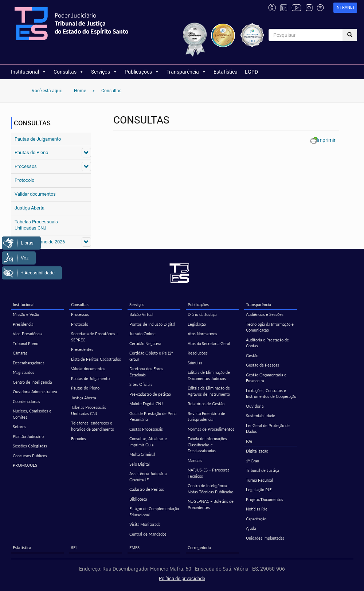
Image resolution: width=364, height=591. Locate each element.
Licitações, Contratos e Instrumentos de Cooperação (271, 394)
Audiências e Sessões (265, 314)
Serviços (104, 72)
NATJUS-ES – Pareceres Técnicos (209, 473)
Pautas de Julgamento (38, 139)
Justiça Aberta (30, 208)
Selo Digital (140, 464)
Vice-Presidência (28, 334)
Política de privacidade (182, 578)
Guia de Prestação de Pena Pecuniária (153, 416)
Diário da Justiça (202, 314)
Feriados (79, 439)
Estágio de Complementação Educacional (154, 512)
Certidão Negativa (145, 343)
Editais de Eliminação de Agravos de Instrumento (209, 391)
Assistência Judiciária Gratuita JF (148, 477)
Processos (26, 166)
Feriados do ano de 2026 (40, 242)
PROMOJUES (25, 465)
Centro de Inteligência (32, 382)
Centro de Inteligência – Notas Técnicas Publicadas (211, 489)
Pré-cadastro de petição (150, 394)
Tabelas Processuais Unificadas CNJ (36, 225)
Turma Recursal (259, 480)
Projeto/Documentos (265, 499)
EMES (134, 547)
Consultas (69, 72)
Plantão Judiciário (28, 436)
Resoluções (198, 353)
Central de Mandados (148, 534)
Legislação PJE (259, 490)
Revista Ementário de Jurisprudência (206, 416)
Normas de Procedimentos (211, 429)
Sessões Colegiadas (30, 446)
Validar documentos (35, 194)
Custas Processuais (146, 429)
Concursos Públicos (30, 456)
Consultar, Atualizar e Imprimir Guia (148, 442)
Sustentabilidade (261, 416)
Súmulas (195, 363)
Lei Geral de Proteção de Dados (268, 428)
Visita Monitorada (145, 524)
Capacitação (256, 519)
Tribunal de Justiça (262, 470)
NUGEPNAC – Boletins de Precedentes (211, 504)
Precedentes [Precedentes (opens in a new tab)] (82, 349)
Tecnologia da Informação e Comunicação (270, 327)
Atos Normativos (202, 334)
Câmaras (20, 353)
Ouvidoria (255, 406)
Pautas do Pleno (31, 152)
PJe (249, 441)
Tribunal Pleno (26, 343)
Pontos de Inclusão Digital (152, 324)
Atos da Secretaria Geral (209, 343)
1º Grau (253, 461)
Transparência (186, 72)
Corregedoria (199, 547)
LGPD (251, 72)
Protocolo (24, 180)
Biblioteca (138, 499)
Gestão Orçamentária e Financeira (266, 378)
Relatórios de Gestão (206, 404)
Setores (19, 426)
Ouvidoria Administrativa (35, 392)
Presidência (23, 324)
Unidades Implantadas (265, 538)
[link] (345, 8)
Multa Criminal (142, 454)
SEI (74, 547)
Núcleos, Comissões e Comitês (32, 414)
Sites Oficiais (141, 384)
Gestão (252, 355)
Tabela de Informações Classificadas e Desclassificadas (207, 445)
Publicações (142, 72)
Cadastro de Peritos (147, 489)
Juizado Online (142, 334)
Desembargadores (29, 363)
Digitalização (257, 451)
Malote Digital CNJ (146, 404)
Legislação (197, 324)
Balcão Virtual (141, 314)
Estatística (226, 72)
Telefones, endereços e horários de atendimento (93, 426)
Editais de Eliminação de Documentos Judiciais (209, 375)
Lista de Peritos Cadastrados (96, 359)
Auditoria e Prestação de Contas (267, 343)
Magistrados (24, 372)
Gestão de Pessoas (263, 365)
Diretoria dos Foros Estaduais (146, 372)
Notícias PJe (257, 509)
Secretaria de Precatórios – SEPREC (95, 337)
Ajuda (251, 528)
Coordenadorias (26, 401)
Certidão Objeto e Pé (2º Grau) (151, 356)
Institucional (29, 72)
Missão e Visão (26, 314)
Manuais (195, 460)
